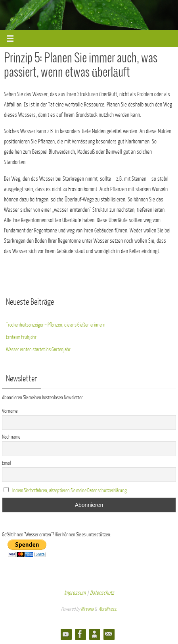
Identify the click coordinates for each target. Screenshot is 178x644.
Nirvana (87, 609)
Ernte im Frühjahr (21, 337)
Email (6, 463)
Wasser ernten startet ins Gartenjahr (38, 349)
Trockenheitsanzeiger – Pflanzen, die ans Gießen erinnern (56, 325)
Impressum (75, 593)
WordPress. (107, 609)
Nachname (11, 437)
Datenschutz (102, 593)
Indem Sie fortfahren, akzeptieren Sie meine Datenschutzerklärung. (70, 490)
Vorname (10, 411)
